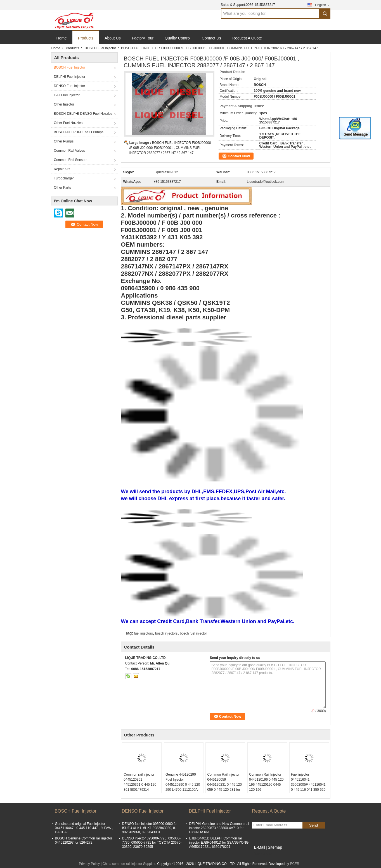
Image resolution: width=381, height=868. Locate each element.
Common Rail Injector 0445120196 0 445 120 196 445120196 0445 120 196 (266, 782)
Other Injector (64, 104)
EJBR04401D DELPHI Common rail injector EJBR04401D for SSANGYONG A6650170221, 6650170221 (219, 843)
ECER (294, 864)
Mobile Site (262, 854)
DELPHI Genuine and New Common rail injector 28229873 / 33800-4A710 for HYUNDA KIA (219, 828)
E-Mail (260, 847)
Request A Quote (247, 38)
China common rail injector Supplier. (130, 864)
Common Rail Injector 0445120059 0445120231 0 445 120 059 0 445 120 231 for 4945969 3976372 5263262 (224, 787)
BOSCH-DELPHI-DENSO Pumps (79, 132)
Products (86, 38)
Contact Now (239, 156)
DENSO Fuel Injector (70, 86)
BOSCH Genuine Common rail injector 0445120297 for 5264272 (84, 840)
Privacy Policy (89, 864)
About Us (113, 38)
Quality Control (178, 38)
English (323, 5)
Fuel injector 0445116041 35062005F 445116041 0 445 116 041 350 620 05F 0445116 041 (308, 785)
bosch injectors (166, 633)
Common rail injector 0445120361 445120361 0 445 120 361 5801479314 (140, 782)
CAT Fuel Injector (67, 95)
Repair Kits (62, 169)
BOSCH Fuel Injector (100, 48)
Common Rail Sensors (71, 160)
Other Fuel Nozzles (68, 123)
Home (62, 38)
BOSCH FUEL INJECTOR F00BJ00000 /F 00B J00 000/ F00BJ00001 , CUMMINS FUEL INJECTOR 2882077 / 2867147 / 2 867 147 (170, 148)
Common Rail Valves (69, 151)
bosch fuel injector (194, 633)
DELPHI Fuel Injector (70, 77)
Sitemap (275, 847)
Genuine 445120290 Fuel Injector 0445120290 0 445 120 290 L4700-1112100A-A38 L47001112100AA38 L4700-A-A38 (183, 790)
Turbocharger (64, 178)
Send (313, 825)
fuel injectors (143, 633)
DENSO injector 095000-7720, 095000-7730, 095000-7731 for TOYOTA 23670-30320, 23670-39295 (152, 843)
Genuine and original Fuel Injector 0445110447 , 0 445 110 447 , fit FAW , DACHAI (84, 828)
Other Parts (62, 188)
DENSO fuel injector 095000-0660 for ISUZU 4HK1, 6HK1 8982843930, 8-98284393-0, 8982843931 (150, 828)
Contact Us (211, 38)
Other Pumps (64, 141)
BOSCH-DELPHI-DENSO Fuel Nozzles (83, 114)
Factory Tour (143, 38)
